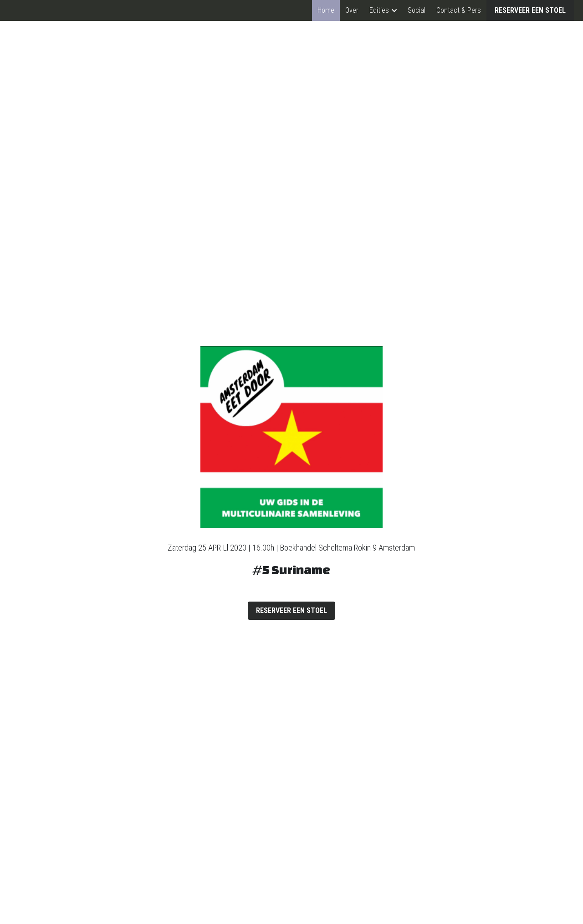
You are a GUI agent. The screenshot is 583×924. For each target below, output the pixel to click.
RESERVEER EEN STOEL (530, 10)
